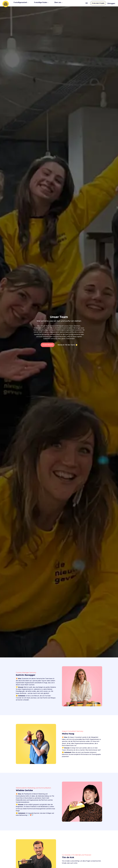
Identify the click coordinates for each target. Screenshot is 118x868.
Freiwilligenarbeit (21, 3)
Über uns (58, 3)
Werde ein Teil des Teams (66, 344)
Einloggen (111, 3)
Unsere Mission (48, 344)
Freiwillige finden (41, 3)
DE (87, 3)
